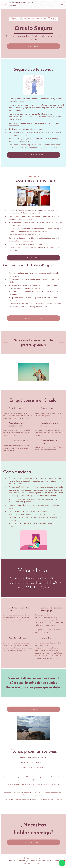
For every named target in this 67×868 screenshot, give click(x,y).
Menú (62, 4)
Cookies (44, 864)
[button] (62, 863)
